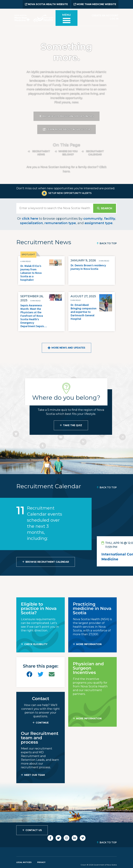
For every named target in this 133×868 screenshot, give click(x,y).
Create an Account (105, 15)
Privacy (41, 862)
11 (20, 510)
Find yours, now (66, 102)
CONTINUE (42, 722)
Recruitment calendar (95, 153)
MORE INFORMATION (89, 644)
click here (30, 218)
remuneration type (60, 223)
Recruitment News (41, 153)
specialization (31, 223)
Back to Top (108, 243)
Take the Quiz (73, 425)
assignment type (99, 223)
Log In (114, 19)
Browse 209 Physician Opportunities (68, 116)
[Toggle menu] (66, 19)
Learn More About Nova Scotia (68, 129)
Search (106, 208)
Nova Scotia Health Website (46, 4)
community (93, 218)
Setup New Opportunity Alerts (70, 193)
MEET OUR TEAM (35, 775)
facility (110, 218)
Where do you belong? (68, 153)
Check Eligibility (36, 644)
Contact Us (34, 830)
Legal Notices (24, 862)
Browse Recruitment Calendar (47, 562)
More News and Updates (68, 347)
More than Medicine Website (95, 4)
